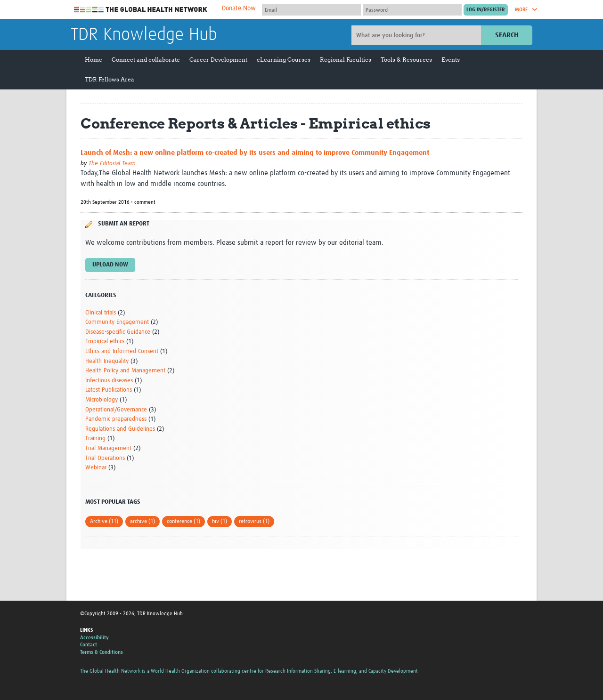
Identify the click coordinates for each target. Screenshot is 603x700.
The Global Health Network (141, 10)
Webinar (96, 468)
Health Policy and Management (125, 371)
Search (507, 35)
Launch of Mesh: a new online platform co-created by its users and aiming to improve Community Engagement (255, 153)
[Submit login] (486, 10)
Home (94, 60)
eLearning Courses (284, 60)
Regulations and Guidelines (120, 429)
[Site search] (417, 35)
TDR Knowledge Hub (144, 35)
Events (451, 60)
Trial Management (108, 448)
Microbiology (102, 400)
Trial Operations (105, 458)
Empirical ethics (105, 342)
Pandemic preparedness (116, 419)
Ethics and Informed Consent (122, 351)
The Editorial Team (112, 164)
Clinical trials (101, 313)
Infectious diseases (109, 381)
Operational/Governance (116, 410)
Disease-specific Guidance (118, 332)
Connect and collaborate (146, 60)
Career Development (218, 60)
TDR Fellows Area (110, 79)
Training (95, 439)
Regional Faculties (346, 60)
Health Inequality (107, 361)
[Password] (412, 10)
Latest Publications (109, 390)
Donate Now (239, 8)
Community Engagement (117, 322)
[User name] (311, 10)
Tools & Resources (406, 60)
